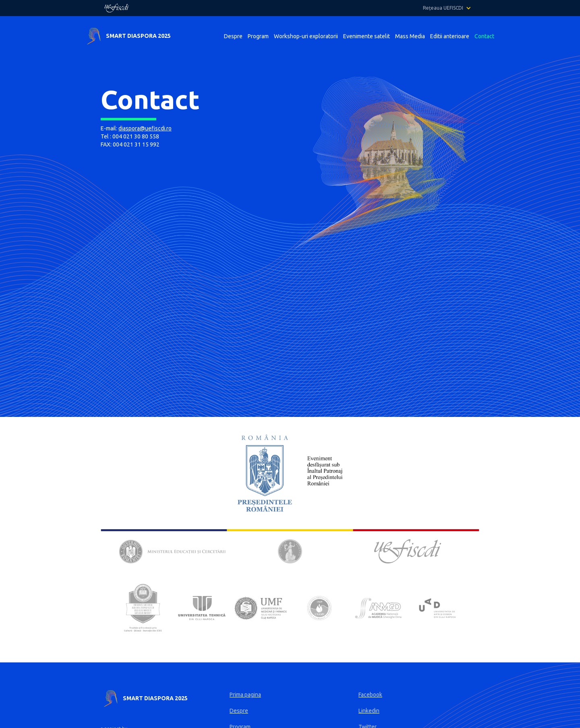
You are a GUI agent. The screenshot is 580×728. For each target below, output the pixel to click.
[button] (451, 8)
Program (258, 36)
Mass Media (410, 36)
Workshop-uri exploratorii (306, 36)
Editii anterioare (450, 36)
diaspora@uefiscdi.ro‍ (145, 128)
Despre (233, 36)
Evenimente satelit (367, 36)
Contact (484, 36)
